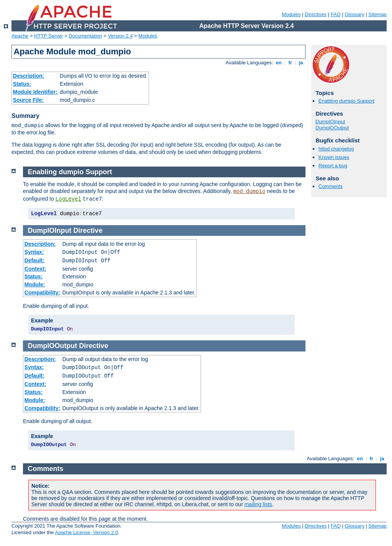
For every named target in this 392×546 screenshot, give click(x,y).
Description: (29, 76)
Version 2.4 (120, 36)
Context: (35, 269)
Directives (316, 14)
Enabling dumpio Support (346, 101)
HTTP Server (49, 36)
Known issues (334, 157)
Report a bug (333, 166)
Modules (291, 14)
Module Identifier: (35, 92)
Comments (331, 186)
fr (290, 63)
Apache (20, 36)
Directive (88, 230)
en (279, 63)
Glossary (354, 14)
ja (301, 63)
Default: (34, 260)
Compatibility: (42, 293)
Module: (35, 284)
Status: (22, 84)
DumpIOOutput (332, 128)
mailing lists (258, 504)
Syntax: (34, 252)
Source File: (28, 100)
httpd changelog (336, 149)
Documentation (85, 36)
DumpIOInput (330, 122)
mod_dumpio (249, 191)
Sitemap (377, 14)
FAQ (336, 14)
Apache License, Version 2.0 (86, 532)
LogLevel (68, 199)
